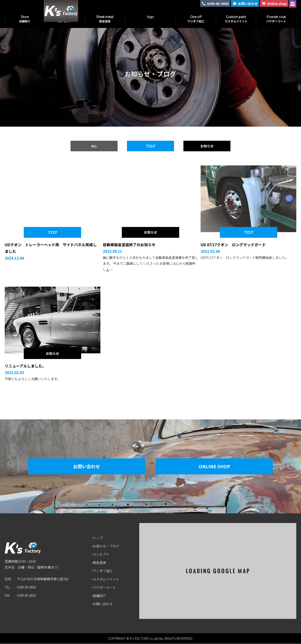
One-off (196, 19)
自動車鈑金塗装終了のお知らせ (129, 245)
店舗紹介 (100, 596)
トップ (99, 538)
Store (25, 19)
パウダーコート (105, 588)
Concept (65, 19)
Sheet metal (105, 19)
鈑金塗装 (100, 563)
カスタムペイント (107, 579)
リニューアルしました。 (25, 366)
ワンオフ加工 (103, 571)
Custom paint (236, 19)
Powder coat (276, 19)
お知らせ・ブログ (107, 546)
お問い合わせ (83, 467)
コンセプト (102, 554)
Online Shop (218, 467)
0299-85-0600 (26, 589)
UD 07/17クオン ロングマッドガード (233, 245)
